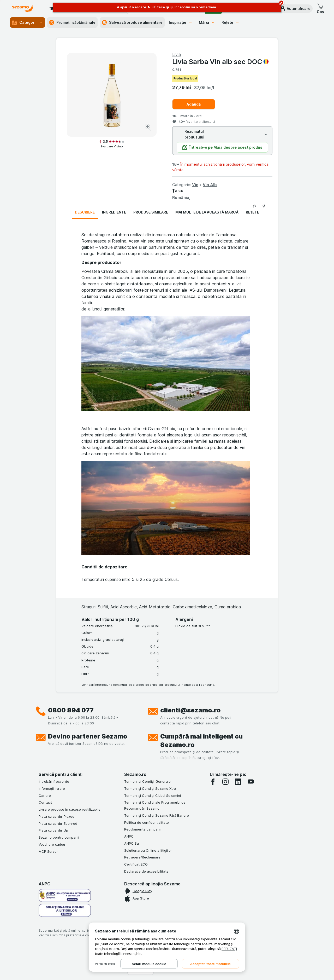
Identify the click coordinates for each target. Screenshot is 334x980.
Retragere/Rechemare (142, 857)
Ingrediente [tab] (114, 212)
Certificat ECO (136, 864)
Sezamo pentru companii (59, 837)
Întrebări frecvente (54, 781)
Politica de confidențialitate (147, 822)
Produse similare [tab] (151, 212)
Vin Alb (210, 185)
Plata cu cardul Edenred (58, 823)
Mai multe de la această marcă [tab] (207, 212)
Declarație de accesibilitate (146, 871)
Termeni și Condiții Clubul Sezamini (153, 795)
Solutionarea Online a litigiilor (148, 850)
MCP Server (48, 851)
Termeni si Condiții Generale (147, 781)
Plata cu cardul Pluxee (56, 816)
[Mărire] (149, 128)
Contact (45, 802)
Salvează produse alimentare (132, 22)
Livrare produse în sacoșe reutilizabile (70, 809)
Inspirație (181, 22)
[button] (295, 9)
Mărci (207, 22)
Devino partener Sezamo (88, 736)
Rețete (231, 22)
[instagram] (225, 782)
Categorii (27, 22)
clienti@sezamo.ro (190, 710)
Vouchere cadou (52, 844)
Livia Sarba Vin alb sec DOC (220, 62)
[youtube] (250, 782)
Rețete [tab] (253, 212)
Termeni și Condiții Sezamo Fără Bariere (157, 815)
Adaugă (194, 104)
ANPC (129, 836)
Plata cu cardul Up (53, 830)
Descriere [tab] (85, 212)
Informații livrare (52, 788)
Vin (195, 185)
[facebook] (213, 782)
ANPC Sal (132, 843)
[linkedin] (238, 782)
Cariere (45, 795)
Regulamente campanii (143, 829)
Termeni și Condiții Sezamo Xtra (150, 788)
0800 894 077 (71, 710)
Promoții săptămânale (72, 22)
